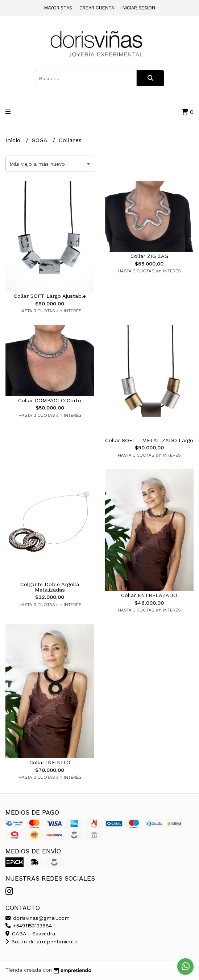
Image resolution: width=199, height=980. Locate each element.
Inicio (14, 140)
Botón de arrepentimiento (42, 942)
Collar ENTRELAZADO (149, 595)
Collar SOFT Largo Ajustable (50, 296)
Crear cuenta (97, 8)
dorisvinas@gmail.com (38, 918)
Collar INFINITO (50, 762)
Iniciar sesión (138, 8)
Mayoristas (58, 8)
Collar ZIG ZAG (149, 256)
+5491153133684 (29, 926)
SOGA (40, 140)
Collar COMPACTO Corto (50, 400)
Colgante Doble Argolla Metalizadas (50, 587)
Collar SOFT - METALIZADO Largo (149, 440)
